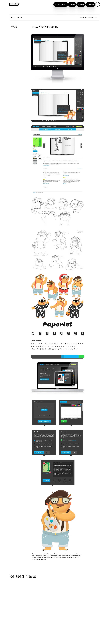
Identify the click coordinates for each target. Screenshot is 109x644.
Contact (90, 5)
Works (72, 5)
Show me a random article (89, 18)
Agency (81, 5)
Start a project (61, 5)
